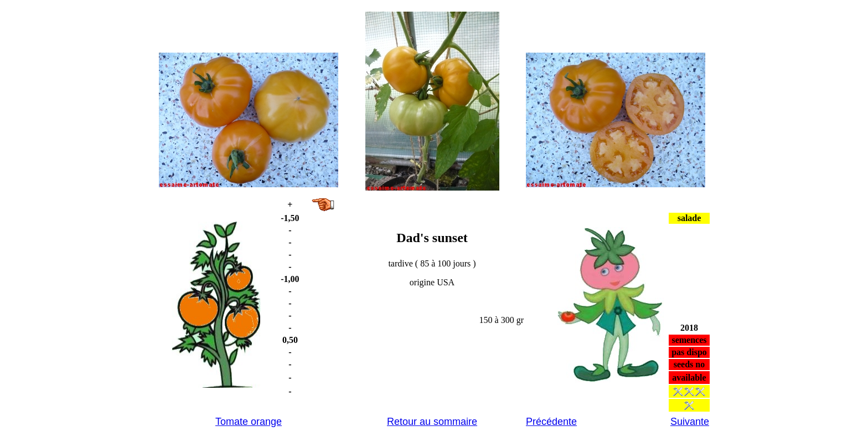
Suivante (690, 422)
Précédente (551, 422)
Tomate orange (249, 422)
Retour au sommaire (432, 422)
